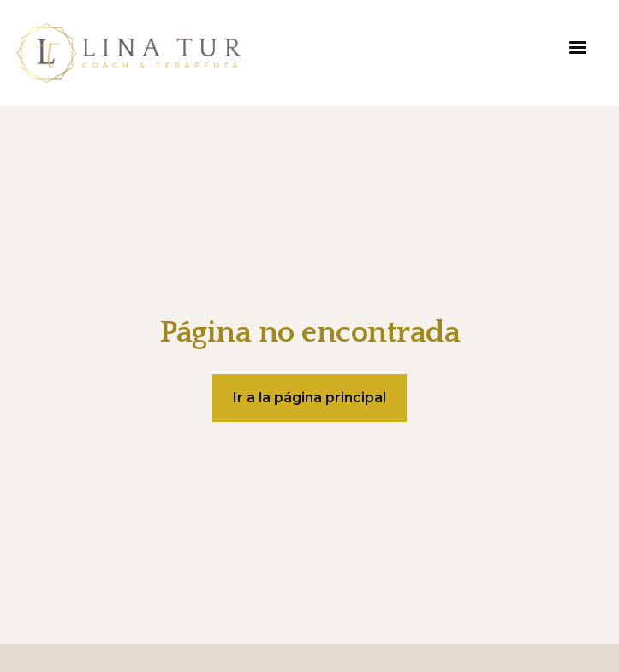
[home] (129, 53)
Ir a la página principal (309, 398)
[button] (578, 48)
